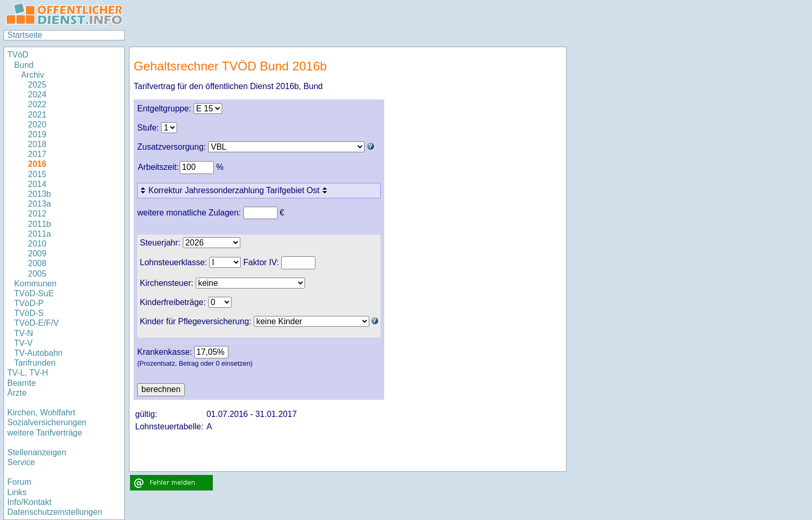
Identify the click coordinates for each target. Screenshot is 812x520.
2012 (37, 214)
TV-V (23, 343)
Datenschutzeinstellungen (55, 512)
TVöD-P (29, 303)
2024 (37, 95)
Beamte (21, 383)
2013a (40, 204)
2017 (37, 154)
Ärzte (17, 393)
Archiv (33, 75)
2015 (37, 174)
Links (17, 492)
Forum (19, 482)
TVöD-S (29, 313)
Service (21, 462)
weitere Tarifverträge (45, 433)
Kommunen (36, 284)
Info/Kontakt (29, 502)
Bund (24, 65)
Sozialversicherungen (47, 422)
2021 (37, 115)
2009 (37, 254)
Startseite (25, 35)
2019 (37, 134)
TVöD (18, 55)
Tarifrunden (35, 363)
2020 (37, 125)
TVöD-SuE (34, 293)
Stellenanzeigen (37, 452)
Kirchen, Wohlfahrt (41, 413)
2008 (37, 263)
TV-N (23, 333)
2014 (37, 184)
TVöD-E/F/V (36, 323)
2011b (40, 224)
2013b (40, 194)
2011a (40, 234)
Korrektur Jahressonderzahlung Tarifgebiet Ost (235, 190)
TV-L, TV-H (28, 373)
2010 (37, 244)
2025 (37, 85)
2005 (37, 274)
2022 (37, 104)
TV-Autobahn (38, 353)
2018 (37, 144)
